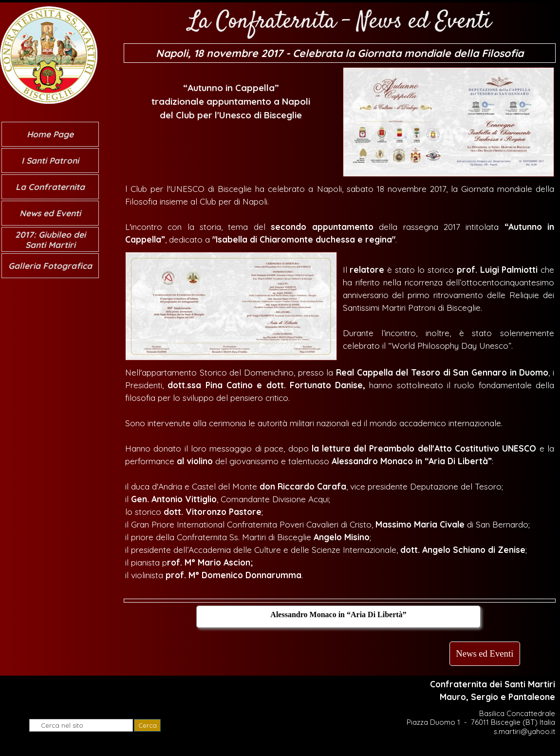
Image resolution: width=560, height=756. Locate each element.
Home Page (50, 134)
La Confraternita (50, 187)
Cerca (148, 725)
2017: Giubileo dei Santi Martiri (50, 240)
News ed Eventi (50, 213)
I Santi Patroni (50, 161)
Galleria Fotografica (50, 266)
